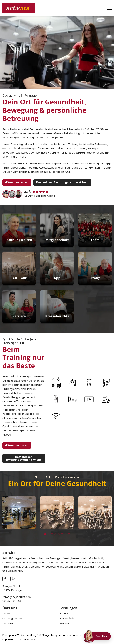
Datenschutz (28, 639)
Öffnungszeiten (12, 618)
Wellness (65, 623)
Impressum (9, 639)
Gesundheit (67, 618)
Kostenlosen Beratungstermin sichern (62, 182)
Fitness (64, 614)
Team (6, 614)
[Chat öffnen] (97, 636)
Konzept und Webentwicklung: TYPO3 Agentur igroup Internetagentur (42, 635)
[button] (45, 534)
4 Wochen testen (17, 182)
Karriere (8, 623)
